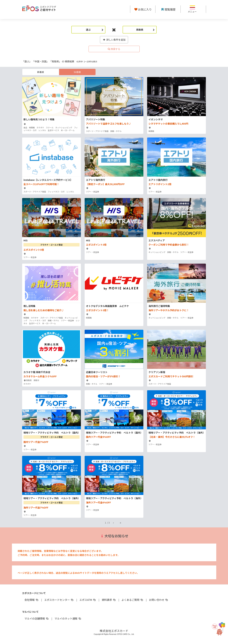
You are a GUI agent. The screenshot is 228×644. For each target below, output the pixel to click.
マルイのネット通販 (68, 618)
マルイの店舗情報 (37, 618)
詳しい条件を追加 (114, 40)
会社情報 (32, 600)
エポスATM (88, 600)
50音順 (77, 72)
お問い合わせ (159, 600)
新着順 (40, 72)
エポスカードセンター (59, 600)
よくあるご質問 (133, 600)
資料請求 (109, 600)
